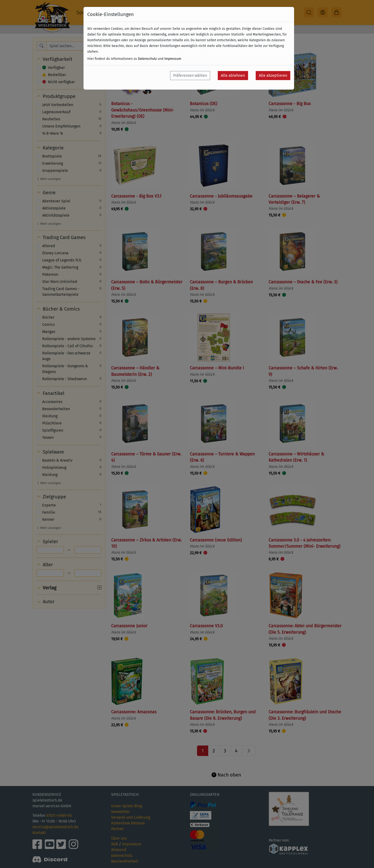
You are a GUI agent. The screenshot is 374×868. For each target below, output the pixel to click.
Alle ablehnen (233, 75)
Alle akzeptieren (273, 75)
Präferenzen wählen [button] (190, 75)
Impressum (173, 59)
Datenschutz (147, 59)
